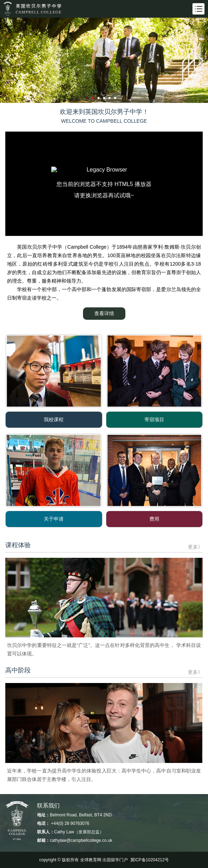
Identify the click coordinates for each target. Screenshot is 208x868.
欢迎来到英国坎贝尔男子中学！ (104, 112)
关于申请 (54, 519)
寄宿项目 (154, 419)
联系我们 (48, 806)
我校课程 (54, 419)
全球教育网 (91, 860)
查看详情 (104, 313)
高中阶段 (18, 670)
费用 (154, 519)
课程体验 (18, 545)
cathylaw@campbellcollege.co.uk (81, 840)
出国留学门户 (115, 860)
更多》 (195, 547)
